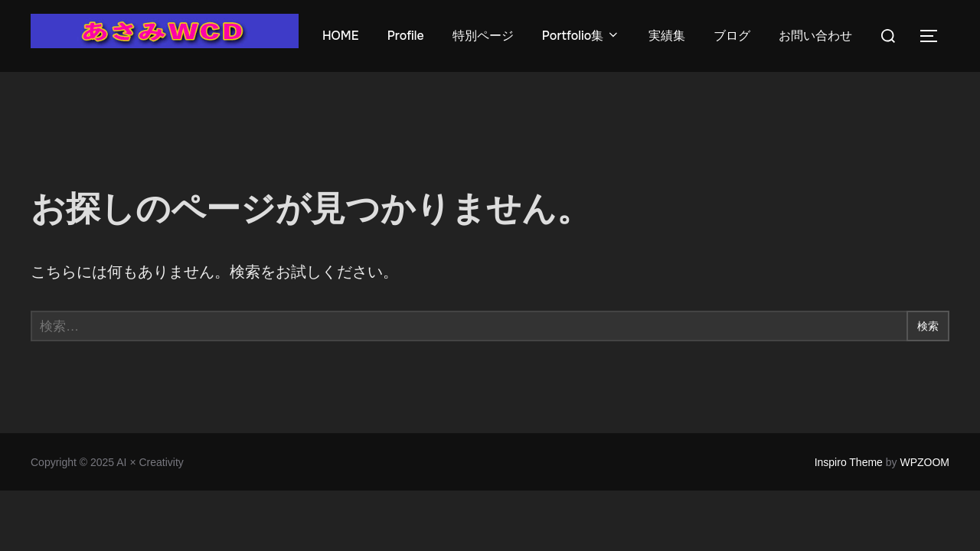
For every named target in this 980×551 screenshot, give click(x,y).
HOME (341, 36)
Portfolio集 (582, 36)
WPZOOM (924, 462)
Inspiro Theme (849, 462)
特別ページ (484, 36)
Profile (406, 36)
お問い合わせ (818, 36)
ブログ (734, 36)
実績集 (668, 36)
